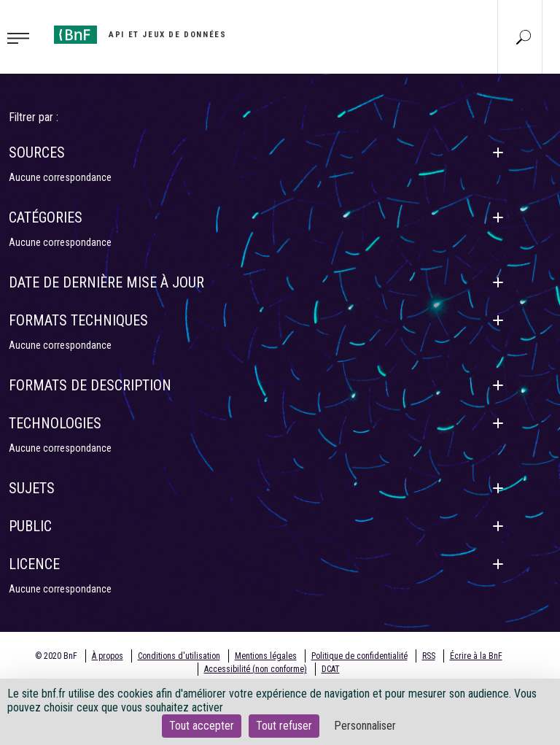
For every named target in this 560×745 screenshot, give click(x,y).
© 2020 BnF (56, 656)
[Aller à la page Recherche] (524, 36)
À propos (108, 656)
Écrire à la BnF (476, 656)
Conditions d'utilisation (179, 656)
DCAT (331, 669)
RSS (429, 656)
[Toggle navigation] (23, 37)
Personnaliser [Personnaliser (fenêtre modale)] (365, 726)
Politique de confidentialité (359, 656)
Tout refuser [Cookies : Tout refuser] (284, 726)
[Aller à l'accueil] (140, 35)
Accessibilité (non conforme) (256, 669)
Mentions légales (266, 656)
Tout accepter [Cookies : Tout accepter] (202, 726)
